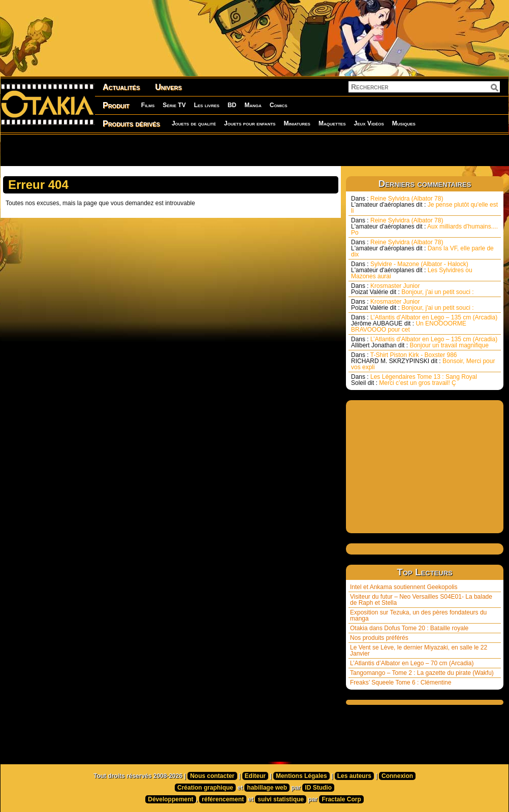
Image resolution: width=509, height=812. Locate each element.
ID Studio (318, 788)
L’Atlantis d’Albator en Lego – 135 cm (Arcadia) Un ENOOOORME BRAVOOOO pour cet (424, 323)
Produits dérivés (131, 124)
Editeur (255, 776)
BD (232, 105)
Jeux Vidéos (369, 123)
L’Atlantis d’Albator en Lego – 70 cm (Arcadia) (412, 663)
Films (148, 105)
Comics (279, 105)
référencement (223, 799)
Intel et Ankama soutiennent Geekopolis (404, 587)
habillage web (267, 788)
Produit (116, 105)
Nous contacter (212, 776)
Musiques (404, 123)
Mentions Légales (301, 776)
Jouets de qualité (194, 123)
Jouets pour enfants (250, 123)
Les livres (207, 105)
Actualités (121, 87)
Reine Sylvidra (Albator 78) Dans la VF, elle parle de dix (422, 248)
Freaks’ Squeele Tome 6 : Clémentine (401, 683)
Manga (253, 105)
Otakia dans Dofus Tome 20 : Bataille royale (409, 628)
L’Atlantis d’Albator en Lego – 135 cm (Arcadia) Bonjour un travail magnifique (424, 342)
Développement (170, 799)
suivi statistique (281, 799)
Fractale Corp (341, 799)
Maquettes (332, 123)
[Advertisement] (130, 150)
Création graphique (205, 788)
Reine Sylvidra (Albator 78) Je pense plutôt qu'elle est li (424, 205)
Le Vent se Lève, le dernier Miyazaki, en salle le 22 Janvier (419, 651)
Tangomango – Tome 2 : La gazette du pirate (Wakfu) (422, 673)
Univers (168, 87)
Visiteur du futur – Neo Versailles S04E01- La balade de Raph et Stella (421, 600)
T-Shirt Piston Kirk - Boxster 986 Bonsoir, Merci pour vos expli (423, 361)
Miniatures (297, 123)
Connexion (397, 776)
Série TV (174, 105)
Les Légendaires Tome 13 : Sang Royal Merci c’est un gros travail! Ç (414, 380)
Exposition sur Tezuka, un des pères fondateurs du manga (418, 615)
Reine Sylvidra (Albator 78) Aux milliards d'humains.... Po (424, 226)
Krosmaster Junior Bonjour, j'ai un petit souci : (412, 289)
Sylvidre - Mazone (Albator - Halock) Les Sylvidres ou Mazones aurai (412, 270)
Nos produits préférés (379, 638)
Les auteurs (354, 776)
